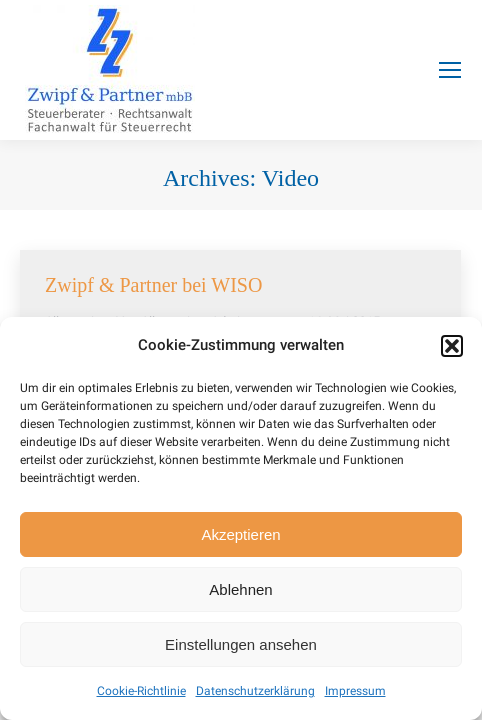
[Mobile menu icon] (450, 70)
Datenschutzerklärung (255, 691)
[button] (452, 346)
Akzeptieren (240, 534)
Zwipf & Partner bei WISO (153, 285)
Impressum (355, 691)
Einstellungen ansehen (241, 644)
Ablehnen (240, 589)
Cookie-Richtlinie (141, 691)
